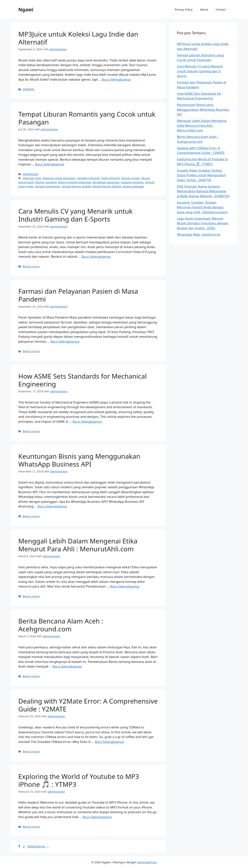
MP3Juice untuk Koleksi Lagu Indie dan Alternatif (78, 38)
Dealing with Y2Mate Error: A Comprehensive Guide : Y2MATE (88, 705)
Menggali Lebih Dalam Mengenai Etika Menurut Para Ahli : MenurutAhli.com (78, 545)
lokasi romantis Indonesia (75, 182)
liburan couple (131, 178)
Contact (221, 9)
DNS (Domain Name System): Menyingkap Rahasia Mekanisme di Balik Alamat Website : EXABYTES (203, 191)
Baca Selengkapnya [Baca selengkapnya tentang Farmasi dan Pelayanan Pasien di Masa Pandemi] (65, 341)
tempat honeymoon (48, 186)
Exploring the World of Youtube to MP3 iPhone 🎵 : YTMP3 (79, 780)
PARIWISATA (30, 174)
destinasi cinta (32, 178)
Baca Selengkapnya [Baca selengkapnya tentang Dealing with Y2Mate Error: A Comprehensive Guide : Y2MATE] (109, 742)
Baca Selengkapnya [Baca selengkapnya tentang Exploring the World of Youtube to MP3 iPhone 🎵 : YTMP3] (97, 817)
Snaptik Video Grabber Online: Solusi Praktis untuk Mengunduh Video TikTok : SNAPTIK (201, 175)
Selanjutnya (38, 846)
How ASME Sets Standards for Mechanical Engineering (82, 380)
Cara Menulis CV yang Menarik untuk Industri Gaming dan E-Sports (75, 215)
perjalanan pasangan (106, 182)
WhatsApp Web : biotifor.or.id (199, 234)
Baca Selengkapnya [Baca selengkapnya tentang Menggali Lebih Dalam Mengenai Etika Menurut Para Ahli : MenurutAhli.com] (125, 586)
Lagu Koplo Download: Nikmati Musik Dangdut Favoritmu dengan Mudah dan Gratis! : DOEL (203, 223)
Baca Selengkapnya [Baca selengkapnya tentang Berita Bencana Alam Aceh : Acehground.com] (67, 666)
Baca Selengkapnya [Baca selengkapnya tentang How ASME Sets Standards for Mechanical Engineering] (87, 421)
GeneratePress (147, 862)
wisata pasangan (133, 186)
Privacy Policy (184, 9)
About (204, 9)
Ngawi (26, 9)
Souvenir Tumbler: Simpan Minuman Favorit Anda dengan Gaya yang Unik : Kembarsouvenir (202, 207)
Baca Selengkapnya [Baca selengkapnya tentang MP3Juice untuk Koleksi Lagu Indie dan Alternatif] (116, 79)
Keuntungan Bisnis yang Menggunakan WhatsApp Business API (79, 460)
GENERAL (29, 89)
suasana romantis (132, 182)
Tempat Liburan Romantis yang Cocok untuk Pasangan (87, 118)
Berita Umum (31, 266)
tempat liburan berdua (107, 186)
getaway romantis (88, 178)
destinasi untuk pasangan (59, 178)
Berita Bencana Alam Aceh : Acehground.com (61, 625)
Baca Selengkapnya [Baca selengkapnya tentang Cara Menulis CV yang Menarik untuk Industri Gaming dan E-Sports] (96, 256)
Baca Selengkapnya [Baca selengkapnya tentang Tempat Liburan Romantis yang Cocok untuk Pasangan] (50, 164)
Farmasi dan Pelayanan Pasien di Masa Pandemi (78, 295)
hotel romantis (111, 178)
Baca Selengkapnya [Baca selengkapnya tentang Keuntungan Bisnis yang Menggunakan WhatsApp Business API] (52, 506)
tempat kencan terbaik (76, 186)
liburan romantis (46, 182)
